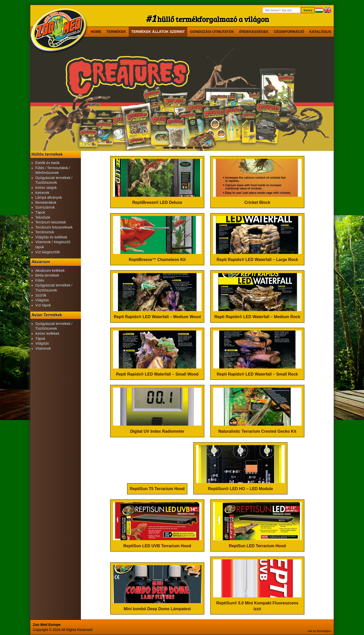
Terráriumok (45, 232)
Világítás (42, 300)
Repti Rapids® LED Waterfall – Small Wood (157, 374)
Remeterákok (46, 203)
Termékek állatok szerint (158, 32)
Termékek (116, 32)
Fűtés (40, 280)
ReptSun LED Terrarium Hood (257, 546)
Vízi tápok (43, 305)
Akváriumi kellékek (50, 271)
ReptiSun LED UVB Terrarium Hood (157, 546)
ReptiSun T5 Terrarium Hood (157, 489)
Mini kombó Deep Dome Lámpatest (157, 609)
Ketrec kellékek (47, 334)
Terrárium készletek (51, 222)
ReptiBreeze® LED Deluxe (157, 202)
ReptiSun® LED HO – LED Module (241, 489)
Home (96, 32)
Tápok (40, 212)
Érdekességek (254, 32)
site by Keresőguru (320, 631)
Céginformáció (289, 32)
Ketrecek (42, 193)
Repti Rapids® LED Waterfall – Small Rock (257, 374)
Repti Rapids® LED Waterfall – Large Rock (257, 260)
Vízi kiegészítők (48, 252)
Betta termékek (47, 275)
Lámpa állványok (49, 198)
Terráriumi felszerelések (54, 227)
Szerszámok (45, 207)
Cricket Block (257, 202)
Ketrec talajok (46, 188)
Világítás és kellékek (51, 237)
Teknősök (43, 217)
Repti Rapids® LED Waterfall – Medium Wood (157, 317)
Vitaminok (43, 348)
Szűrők (41, 295)
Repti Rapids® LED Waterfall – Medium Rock (257, 317)
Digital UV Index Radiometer (157, 431)
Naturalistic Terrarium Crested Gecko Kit (257, 431)
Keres (308, 10)
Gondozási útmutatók (212, 32)
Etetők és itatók (48, 163)
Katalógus (320, 32)
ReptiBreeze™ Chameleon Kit (157, 260)
